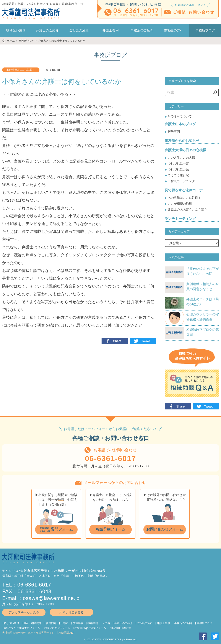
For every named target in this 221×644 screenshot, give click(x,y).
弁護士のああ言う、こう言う (187, 209)
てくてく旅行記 (178, 175)
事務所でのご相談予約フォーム (22, 628)
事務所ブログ (205, 623)
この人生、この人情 (181, 158)
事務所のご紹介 (142, 30)
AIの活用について (180, 116)
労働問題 (51, 623)
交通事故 (78, 623)
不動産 (65, 623)
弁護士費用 (111, 30)
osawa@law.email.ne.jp (51, 598)
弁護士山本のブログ (180, 124)
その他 (106, 623)
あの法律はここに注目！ (184, 198)
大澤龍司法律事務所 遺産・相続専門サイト (28, 633)
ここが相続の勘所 (180, 204)
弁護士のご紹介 (47, 30)
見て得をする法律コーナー (185, 190)
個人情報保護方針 (121, 628)
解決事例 (174, 131)
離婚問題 (93, 623)
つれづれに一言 (178, 163)
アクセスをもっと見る (24, 612)
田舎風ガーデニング (181, 181)
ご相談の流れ (79, 30)
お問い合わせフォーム (57, 628)
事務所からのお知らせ (182, 141)
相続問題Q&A (66, 633)
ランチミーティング (180, 219)
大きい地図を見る (71, 612)
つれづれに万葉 (178, 169)
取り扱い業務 (11, 623)
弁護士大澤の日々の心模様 (185, 150)
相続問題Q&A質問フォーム (90, 628)
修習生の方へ (174, 30)
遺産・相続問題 (32, 623)
